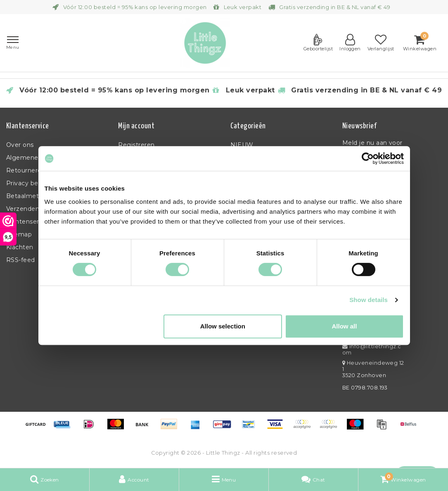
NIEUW (242, 145)
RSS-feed (21, 260)
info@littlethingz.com (372, 349)
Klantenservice (29, 222)
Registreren (136, 145)
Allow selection (223, 326)
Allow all (345, 326)
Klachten (20, 247)
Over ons (20, 145)
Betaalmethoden (32, 196)
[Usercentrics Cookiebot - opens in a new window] (368, 158)
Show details (369, 300)
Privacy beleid (28, 183)
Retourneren (26, 170)
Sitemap (19, 234)
